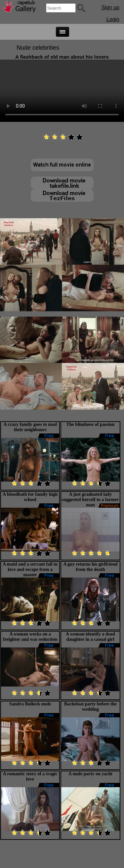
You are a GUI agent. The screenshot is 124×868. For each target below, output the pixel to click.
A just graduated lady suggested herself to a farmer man (90, 500)
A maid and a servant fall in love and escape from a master (30, 569)
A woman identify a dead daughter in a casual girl (90, 637)
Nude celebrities (38, 48)
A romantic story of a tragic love (30, 776)
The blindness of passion (90, 424)
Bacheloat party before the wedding (90, 707)
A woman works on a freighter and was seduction (30, 637)
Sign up (110, 7)
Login (113, 19)
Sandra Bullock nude (30, 704)
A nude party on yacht (90, 774)
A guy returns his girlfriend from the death (90, 567)
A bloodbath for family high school (30, 497)
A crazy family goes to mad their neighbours (30, 427)
